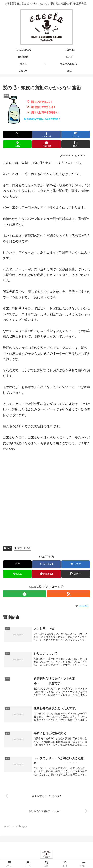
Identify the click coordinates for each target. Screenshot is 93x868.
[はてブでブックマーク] (76, 135)
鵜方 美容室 (22, 548)
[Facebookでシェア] (46, 135)
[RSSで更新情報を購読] (69, 594)
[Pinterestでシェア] (46, 144)
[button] (76, 144)
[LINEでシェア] (18, 144)
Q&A (7, 548)
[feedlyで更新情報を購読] (24, 594)
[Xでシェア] (18, 135)
